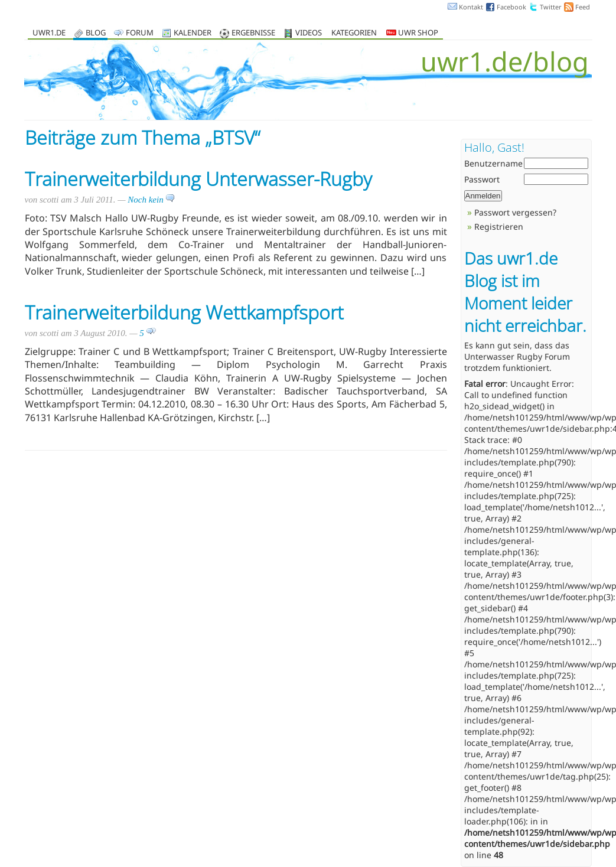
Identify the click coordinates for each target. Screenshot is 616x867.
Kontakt (471, 7)
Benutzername (493, 163)
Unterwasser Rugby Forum (517, 356)
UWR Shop (412, 33)
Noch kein (151, 200)
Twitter (551, 7)
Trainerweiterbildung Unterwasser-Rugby (198, 179)
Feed (583, 7)
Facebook (511, 7)
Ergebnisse (253, 33)
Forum (140, 33)
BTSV (233, 137)
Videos (309, 33)
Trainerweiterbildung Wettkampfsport (184, 312)
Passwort (482, 179)
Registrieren (499, 226)
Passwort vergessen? (515, 212)
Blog (96, 33)
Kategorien (354, 33)
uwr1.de (49, 33)
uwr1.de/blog (505, 61)
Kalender (193, 33)
